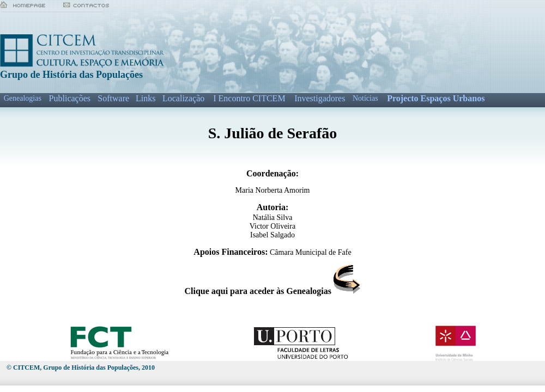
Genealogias (23, 98)
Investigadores (320, 98)
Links (146, 98)
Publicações (70, 98)
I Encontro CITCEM (249, 98)
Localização (183, 98)
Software (113, 98)
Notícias (365, 98)
